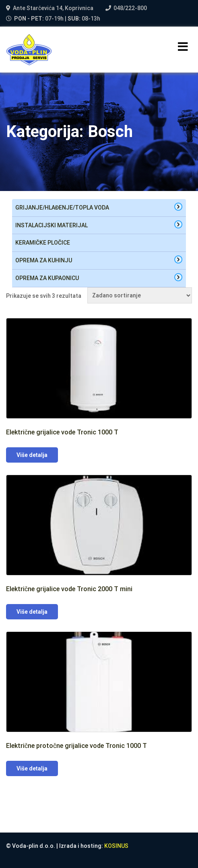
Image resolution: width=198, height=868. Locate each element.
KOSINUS (116, 846)
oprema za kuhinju (44, 260)
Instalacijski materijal (52, 225)
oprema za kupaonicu (47, 278)
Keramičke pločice (43, 243)
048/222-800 (130, 8)
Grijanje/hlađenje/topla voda (62, 208)
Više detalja (32, 455)
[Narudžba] (140, 295)
